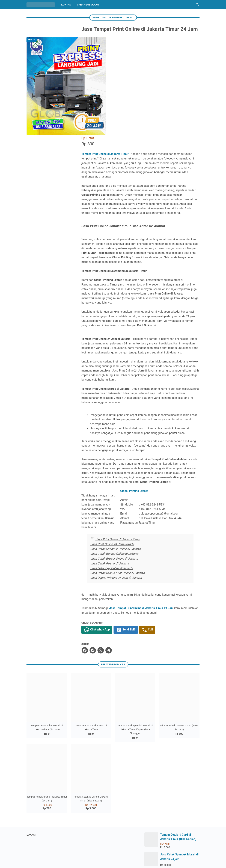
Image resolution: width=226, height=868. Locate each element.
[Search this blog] (197, 5)
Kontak (66, 5)
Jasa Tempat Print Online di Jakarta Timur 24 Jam (152, 539)
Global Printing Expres (149, 427)
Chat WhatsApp (108, 561)
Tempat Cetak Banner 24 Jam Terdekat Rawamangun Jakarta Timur (179, 808)
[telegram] (119, 582)
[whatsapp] (111, 582)
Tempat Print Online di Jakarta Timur (116, 63)
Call (159, 561)
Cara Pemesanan (88, 5)
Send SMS (137, 561)
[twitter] (103, 582)
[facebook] (96, 582)
